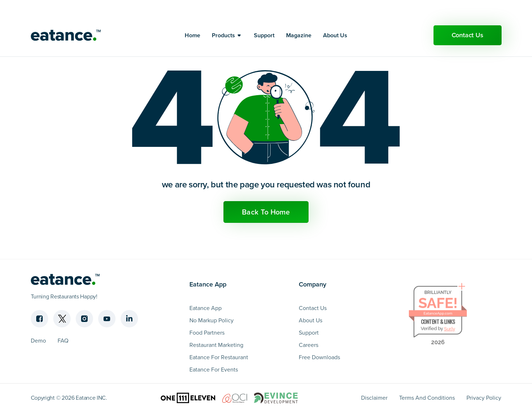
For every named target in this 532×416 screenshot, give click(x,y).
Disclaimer (374, 398)
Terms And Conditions (427, 398)
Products (223, 32)
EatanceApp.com (438, 315)
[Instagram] (84, 319)
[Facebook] (39, 319)
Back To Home (266, 212)
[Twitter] (62, 319)
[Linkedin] (129, 319)
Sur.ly (449, 330)
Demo (38, 341)
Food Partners (207, 333)
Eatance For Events (214, 370)
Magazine (299, 32)
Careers (309, 345)
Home (192, 32)
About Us (335, 32)
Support (264, 32)
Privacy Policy (484, 398)
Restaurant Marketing (216, 345)
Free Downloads (319, 357)
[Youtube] (107, 319)
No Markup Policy (211, 320)
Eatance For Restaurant (219, 357)
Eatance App (206, 308)
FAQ (63, 341)
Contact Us (468, 31)
